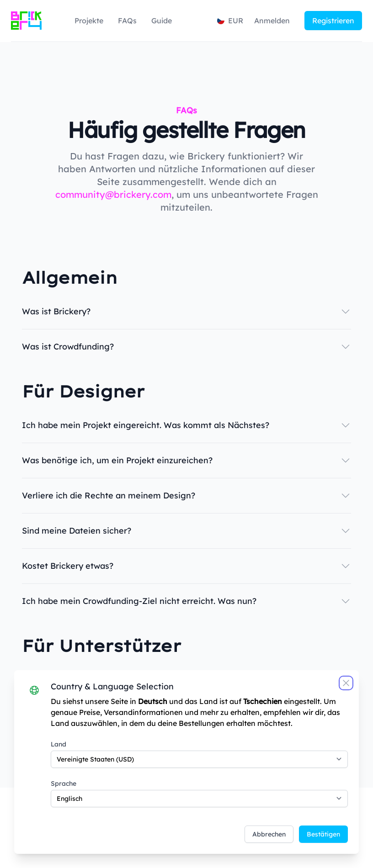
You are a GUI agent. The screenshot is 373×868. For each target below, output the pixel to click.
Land (59, 744)
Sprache (64, 783)
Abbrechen (269, 834)
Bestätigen (323, 834)
